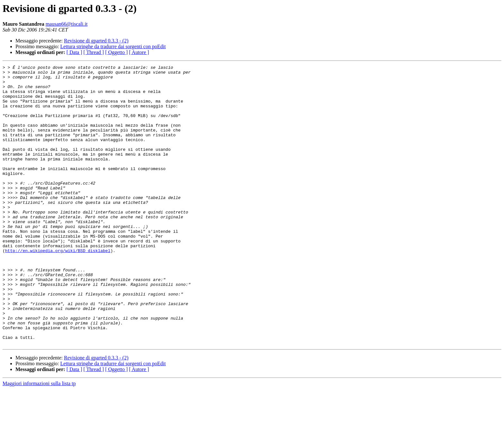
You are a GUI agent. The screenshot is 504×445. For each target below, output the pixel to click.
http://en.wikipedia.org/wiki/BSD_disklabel (58, 288)
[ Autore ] (139, 52)
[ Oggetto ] (116, 52)
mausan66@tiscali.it (67, 24)
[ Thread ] (94, 52)
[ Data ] (74, 52)
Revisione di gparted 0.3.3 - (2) (96, 41)
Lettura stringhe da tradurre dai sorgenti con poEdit (113, 46)
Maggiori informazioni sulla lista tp (39, 439)
